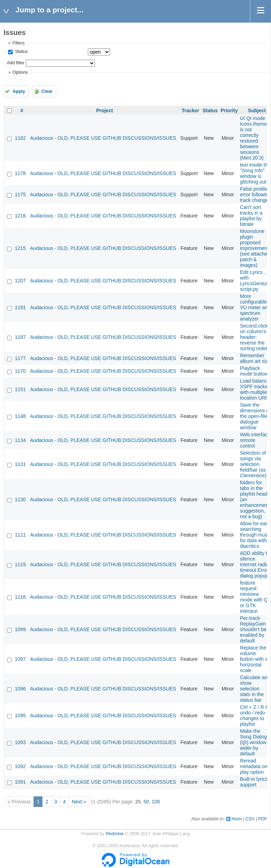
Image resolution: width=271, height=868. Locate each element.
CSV (250, 819)
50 (146, 802)
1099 (20, 629)
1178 (20, 173)
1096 (20, 689)
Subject (257, 110)
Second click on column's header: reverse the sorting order (254, 337)
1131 (20, 464)
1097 (20, 659)
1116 (20, 597)
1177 (20, 358)
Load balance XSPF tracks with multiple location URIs (255, 389)
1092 (20, 766)
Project (104, 110)
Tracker (191, 110)
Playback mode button (254, 371)
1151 (20, 389)
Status (21, 52)
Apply (19, 91)
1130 (20, 499)
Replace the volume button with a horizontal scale (254, 659)
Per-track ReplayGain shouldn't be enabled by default (253, 629)
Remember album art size (255, 358)
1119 (20, 564)
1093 (20, 742)
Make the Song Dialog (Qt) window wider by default (253, 742)
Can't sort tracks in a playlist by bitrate (251, 216)
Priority (229, 110)
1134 (20, 440)
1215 (20, 248)
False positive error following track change (255, 194)
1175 (20, 194)
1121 (20, 535)
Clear (47, 91)
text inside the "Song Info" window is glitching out (255, 173)
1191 (20, 307)
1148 (20, 416)
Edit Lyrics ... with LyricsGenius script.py (254, 281)
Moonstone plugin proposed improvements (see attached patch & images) (255, 248)
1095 (20, 716)
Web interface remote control (255, 440)
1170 (20, 371)
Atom (237, 819)
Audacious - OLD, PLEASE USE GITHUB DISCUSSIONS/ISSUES (103, 138)
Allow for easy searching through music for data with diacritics (255, 535)
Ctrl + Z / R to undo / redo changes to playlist (255, 716)
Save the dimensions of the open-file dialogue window (255, 416)
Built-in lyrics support (254, 782)
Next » (79, 802)
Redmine (115, 834)
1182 (20, 138)
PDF (263, 819)
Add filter (16, 63)
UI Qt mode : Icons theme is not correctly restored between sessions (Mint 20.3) (254, 138)
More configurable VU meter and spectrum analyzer (255, 307)
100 (156, 802)
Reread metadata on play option (254, 766)
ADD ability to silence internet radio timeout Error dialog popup (255, 564)
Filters (18, 43)
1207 (20, 281)
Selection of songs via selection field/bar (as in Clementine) (255, 464)
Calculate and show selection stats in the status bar (255, 689)
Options (20, 72)
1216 (20, 216)
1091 (20, 782)
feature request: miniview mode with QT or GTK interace (255, 597)
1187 (20, 337)
